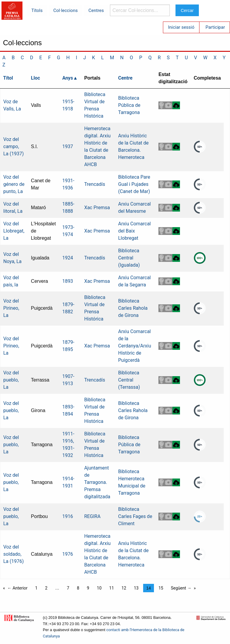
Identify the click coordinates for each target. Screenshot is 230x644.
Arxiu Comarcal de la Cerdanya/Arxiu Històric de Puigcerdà (135, 346)
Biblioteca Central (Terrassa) (129, 380)
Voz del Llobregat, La (14, 231)
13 (136, 588)
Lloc (35, 78)
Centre (125, 78)
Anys (68, 78)
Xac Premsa (97, 208)
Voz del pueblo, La (11, 380)
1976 (68, 554)
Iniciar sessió (181, 27)
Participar (215, 27)
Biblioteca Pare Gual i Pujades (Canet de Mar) (134, 184)
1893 (68, 281)
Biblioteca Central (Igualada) (129, 258)
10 (99, 588)
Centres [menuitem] (96, 10)
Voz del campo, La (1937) (13, 146)
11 (112, 588)
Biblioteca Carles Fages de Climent (135, 516)
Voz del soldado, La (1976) (13, 554)
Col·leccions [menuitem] (65, 10)
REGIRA (92, 516)
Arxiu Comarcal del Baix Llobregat (135, 231)
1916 (68, 516)
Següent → (181, 588)
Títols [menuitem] (37, 10)
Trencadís (95, 184)
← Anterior (18, 588)
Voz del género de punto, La (14, 184)
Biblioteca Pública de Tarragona (129, 105)
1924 (68, 258)
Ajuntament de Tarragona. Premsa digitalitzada (97, 482)
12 (124, 588)
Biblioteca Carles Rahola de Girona (133, 308)
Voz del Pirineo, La (11, 308)
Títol (8, 78)
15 (161, 588)
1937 (68, 146)
